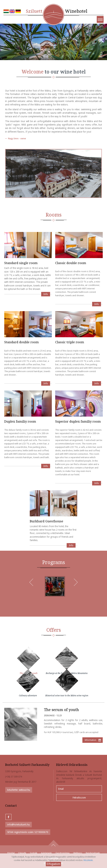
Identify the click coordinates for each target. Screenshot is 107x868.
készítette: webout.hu (19, 790)
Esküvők (22, 853)
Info (46, 294)
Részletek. (88, 860)
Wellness (78, 853)
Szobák (34, 853)
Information (90, 740)
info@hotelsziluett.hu (19, 825)
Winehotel (57, 11)
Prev (8, 44)
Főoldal (11, 853)
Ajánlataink (46, 853)
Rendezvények (93, 853)
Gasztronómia (62, 853)
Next (103, 44)
